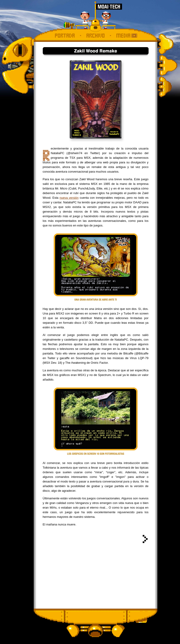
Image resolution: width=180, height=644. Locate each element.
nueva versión (69, 198)
